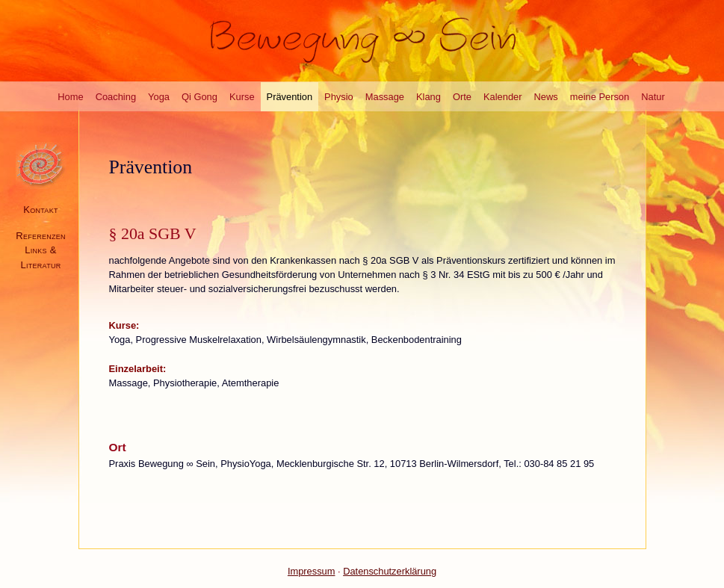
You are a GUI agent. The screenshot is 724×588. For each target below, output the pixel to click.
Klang (428, 97)
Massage (385, 97)
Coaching (116, 97)
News (546, 97)
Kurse (242, 97)
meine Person (600, 97)
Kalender (503, 97)
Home (70, 97)
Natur (653, 97)
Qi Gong (199, 97)
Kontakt (40, 210)
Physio (339, 97)
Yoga (159, 97)
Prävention (290, 97)
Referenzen (41, 236)
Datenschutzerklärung (390, 571)
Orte (462, 97)
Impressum (312, 571)
